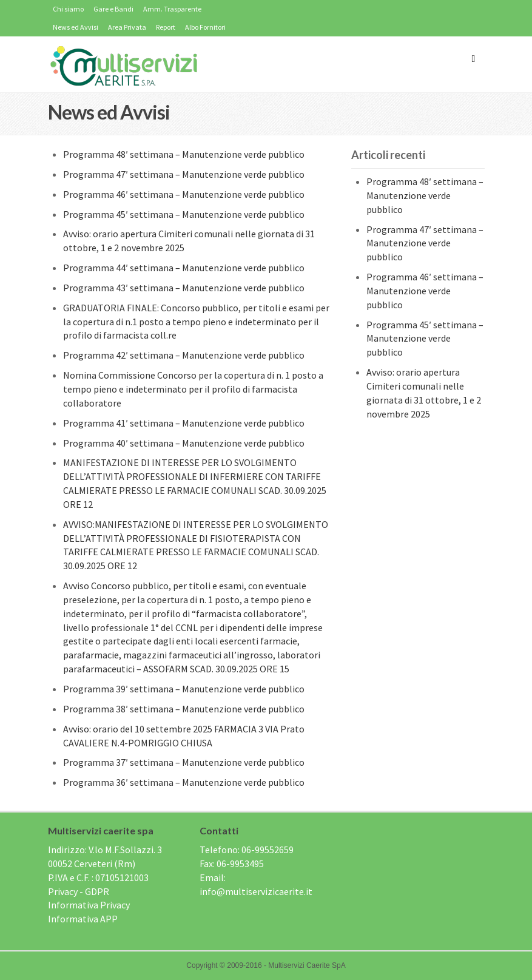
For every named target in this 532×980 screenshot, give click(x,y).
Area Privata (127, 27)
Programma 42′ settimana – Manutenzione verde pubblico (184, 355)
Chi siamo (68, 9)
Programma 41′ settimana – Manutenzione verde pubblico (184, 423)
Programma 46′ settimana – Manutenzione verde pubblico (184, 194)
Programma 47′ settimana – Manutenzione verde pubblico (184, 174)
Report (166, 27)
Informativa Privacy (89, 905)
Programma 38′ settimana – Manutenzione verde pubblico (184, 709)
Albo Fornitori (205, 27)
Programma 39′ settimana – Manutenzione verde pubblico (184, 689)
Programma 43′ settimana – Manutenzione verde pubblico (184, 288)
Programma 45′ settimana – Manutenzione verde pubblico (184, 214)
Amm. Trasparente (172, 9)
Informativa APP (83, 919)
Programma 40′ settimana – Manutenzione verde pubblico (184, 443)
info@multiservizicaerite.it (256, 891)
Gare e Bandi (113, 9)
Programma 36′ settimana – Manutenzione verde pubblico (184, 782)
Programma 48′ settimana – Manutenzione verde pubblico (184, 154)
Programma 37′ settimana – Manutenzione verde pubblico (184, 762)
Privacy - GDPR (79, 891)
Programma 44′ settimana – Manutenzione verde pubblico (184, 268)
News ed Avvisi (76, 27)
